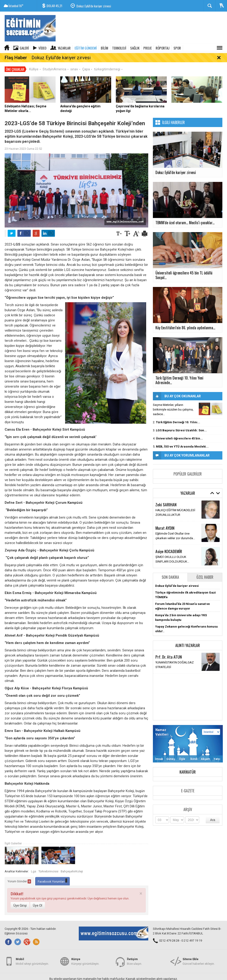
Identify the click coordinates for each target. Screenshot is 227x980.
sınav (74, 62)
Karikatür (188, 765)
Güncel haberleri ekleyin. (199, 963)
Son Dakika (170, 570)
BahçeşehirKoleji (72, 864)
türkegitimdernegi (107, 62)
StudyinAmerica (54, 62)
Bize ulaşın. (134, 963)
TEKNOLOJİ (119, 48)
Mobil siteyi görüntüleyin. (32, 963)
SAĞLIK (135, 48)
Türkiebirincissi (48, 864)
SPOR (177, 48)
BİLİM (104, 48)
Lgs (34, 864)
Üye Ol (38, 899)
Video (42, 48)
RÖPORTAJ (163, 48)
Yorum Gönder (19, 874)
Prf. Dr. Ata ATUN (169, 650)
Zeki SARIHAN (166, 498)
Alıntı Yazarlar (188, 639)
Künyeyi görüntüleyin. (85, 963)
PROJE (148, 48)
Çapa (86, 62)
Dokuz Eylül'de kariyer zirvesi (94, 6)
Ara (213, 813)
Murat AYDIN (165, 521)
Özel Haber (205, 570)
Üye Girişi (20, 899)
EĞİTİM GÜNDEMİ (86, 48)
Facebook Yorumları (52, 874)
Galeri (24, 48)
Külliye (34, 62)
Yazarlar (64, 48)
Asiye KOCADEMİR (169, 544)
